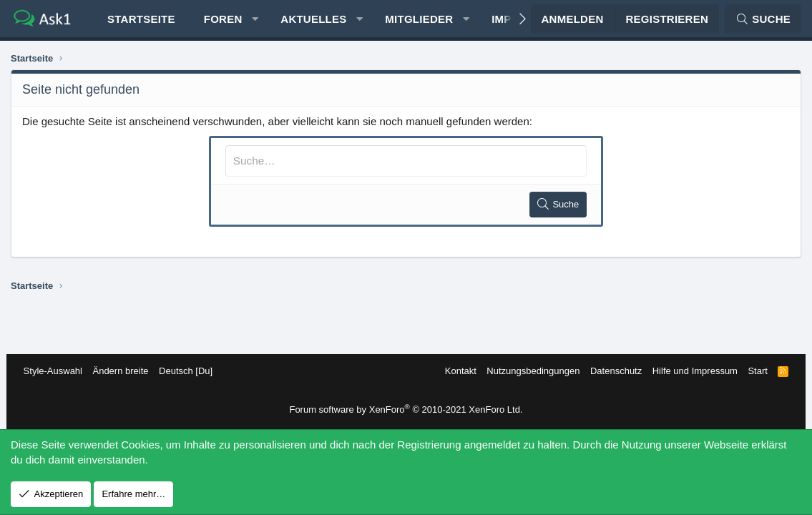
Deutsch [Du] (190, 371)
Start (753, 371)
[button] (255, 22)
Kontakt (456, 371)
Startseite (141, 22)
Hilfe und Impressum (690, 371)
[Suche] (763, 22)
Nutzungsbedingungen (529, 371)
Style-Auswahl (57, 371)
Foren (223, 22)
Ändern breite (125, 371)
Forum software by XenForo (406, 409)
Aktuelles (313, 22)
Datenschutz (612, 371)
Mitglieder (419, 22)
